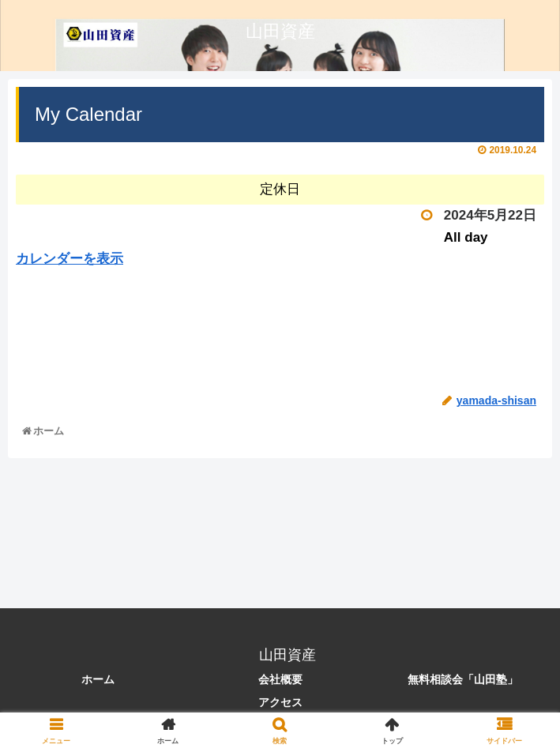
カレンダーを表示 (70, 259)
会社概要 (280, 679)
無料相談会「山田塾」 (463, 679)
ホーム (98, 679)
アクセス (280, 702)
